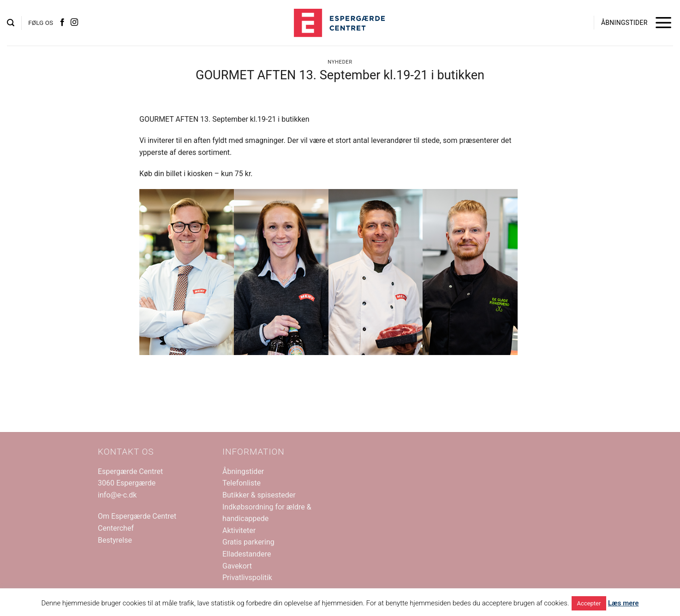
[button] (11, 23)
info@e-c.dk (117, 495)
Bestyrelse (115, 540)
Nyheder (340, 62)
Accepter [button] (589, 603)
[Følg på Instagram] (74, 23)
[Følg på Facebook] (62, 23)
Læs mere (623, 603)
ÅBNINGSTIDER (624, 23)
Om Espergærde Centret (137, 516)
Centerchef (116, 528)
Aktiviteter (239, 530)
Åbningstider (243, 471)
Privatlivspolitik (247, 577)
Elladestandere (247, 554)
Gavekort (237, 566)
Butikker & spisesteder (259, 495)
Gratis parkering (248, 542)
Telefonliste (242, 483)
